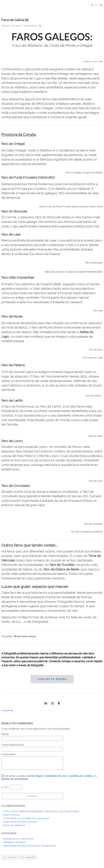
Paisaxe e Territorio (11, 26)
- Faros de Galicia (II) (13, 825)
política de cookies (81, 776)
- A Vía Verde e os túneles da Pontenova (25, 818)
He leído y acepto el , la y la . (49, 777)
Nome (5, 734)
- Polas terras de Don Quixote (19, 822)
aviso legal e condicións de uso (48, 776)
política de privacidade (15, 779)
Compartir (7, 710)
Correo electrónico (13, 745)
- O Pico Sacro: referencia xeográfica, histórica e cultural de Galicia (40, 811)
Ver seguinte (28, 857)
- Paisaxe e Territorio (14, 842)
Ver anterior (10, 857)
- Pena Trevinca (10, 815)
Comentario (8, 754)
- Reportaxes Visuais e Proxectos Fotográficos (29, 846)
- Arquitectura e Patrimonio (18, 839)
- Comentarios (30, 26)
